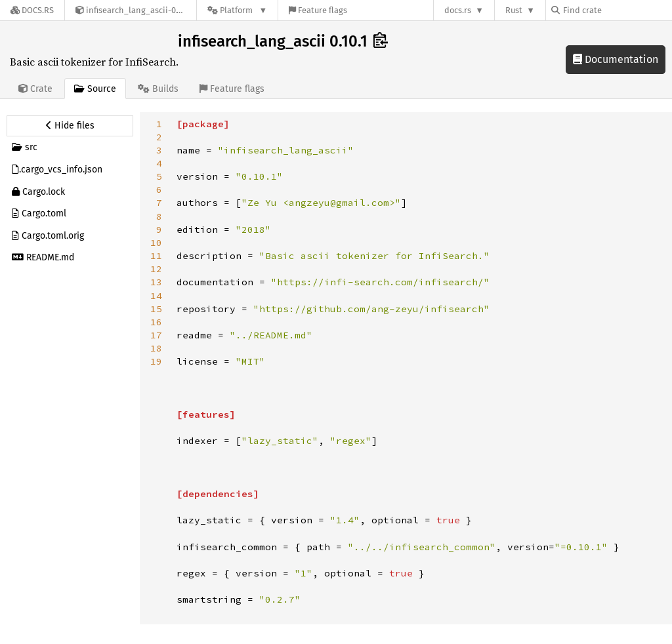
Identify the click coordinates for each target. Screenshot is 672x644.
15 (156, 309)
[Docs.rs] (32, 10)
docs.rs (458, 10)
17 (156, 335)
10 (156, 243)
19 (156, 361)
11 (156, 256)
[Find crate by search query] (617, 10)
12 (156, 269)
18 (156, 348)
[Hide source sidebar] (70, 126)
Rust (514, 10)
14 (156, 296)
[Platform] (237, 10)
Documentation (616, 59)
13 (156, 282)
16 (156, 322)
